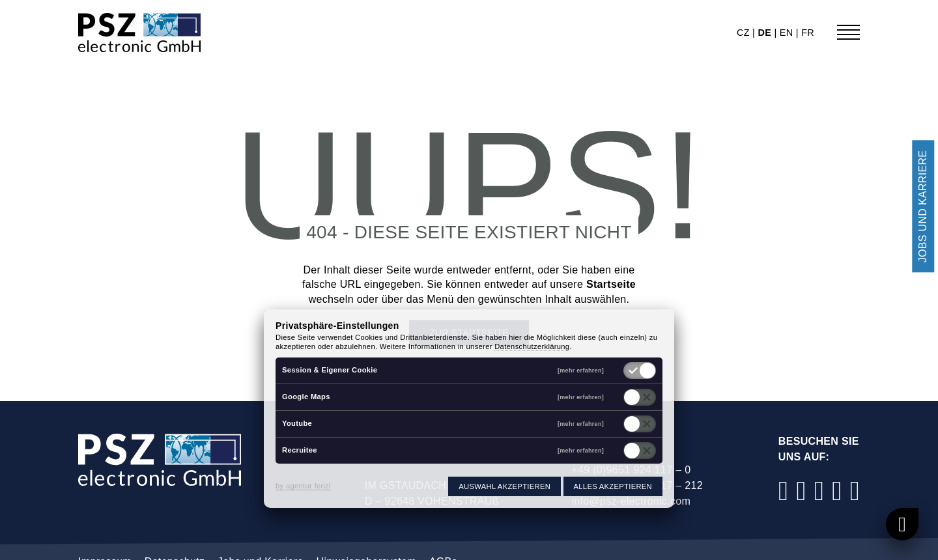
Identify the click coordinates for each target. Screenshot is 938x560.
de (766, 33)
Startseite (611, 285)
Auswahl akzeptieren (505, 486)
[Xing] (855, 491)
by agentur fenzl (303, 486)
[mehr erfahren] (581, 371)
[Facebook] (784, 491)
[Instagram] (801, 491)
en (788, 33)
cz (745, 33)
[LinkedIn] (819, 491)
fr (808, 33)
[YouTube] (837, 491)
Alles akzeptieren (613, 486)
